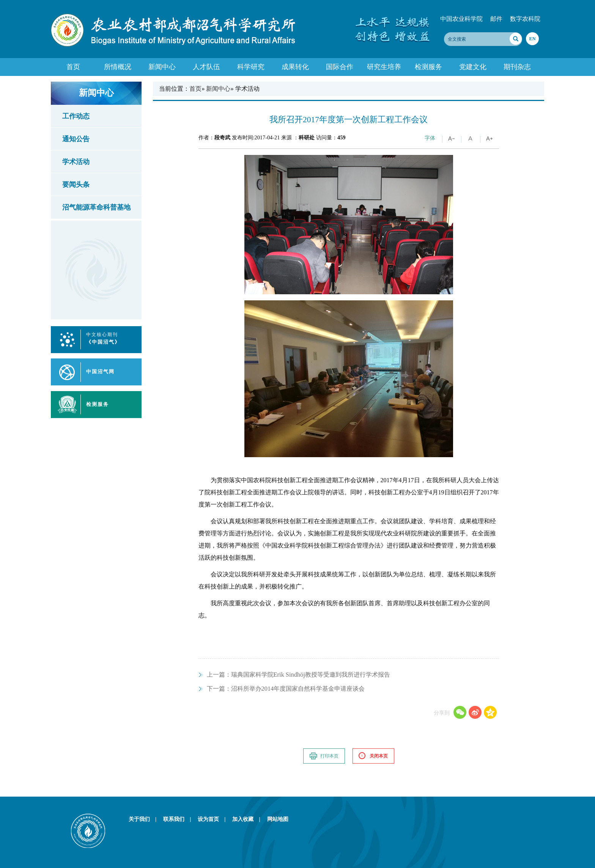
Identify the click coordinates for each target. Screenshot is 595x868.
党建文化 (473, 67)
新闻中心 (162, 67)
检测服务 (428, 67)
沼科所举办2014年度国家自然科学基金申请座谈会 (286, 689)
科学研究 (251, 67)
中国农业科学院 (461, 19)
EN (532, 39)
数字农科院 (525, 19)
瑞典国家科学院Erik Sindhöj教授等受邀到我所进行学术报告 (298, 675)
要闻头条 (76, 185)
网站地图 (278, 819)
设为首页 (214, 819)
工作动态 (76, 116)
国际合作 (340, 67)
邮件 (496, 19)
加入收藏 (249, 819)
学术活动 (76, 162)
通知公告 (76, 139)
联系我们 (180, 819)
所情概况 (118, 67)
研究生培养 (384, 67)
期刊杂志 (517, 67)
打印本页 (324, 756)
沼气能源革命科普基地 (96, 207)
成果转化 (295, 67)
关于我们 (145, 819)
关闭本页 (373, 756)
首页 (73, 67)
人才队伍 (206, 67)
